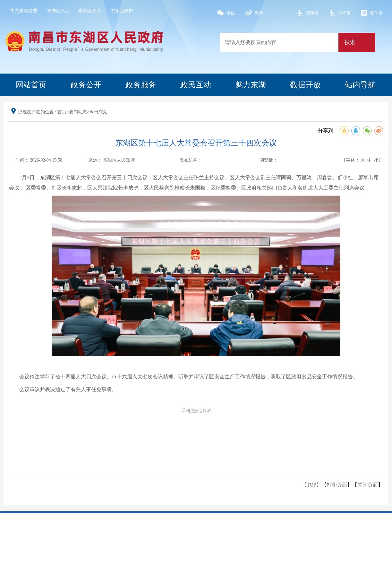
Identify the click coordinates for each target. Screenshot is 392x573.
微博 (259, 13)
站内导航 (360, 85)
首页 (62, 112)
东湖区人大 (58, 11)
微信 (231, 13)
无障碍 (312, 13)
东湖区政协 (122, 11)
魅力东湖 (251, 85)
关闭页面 (368, 485)
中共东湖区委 (24, 11)
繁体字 (376, 13)
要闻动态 (78, 112)
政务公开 (86, 85)
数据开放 (305, 85)
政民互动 (196, 85)
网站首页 (31, 85)
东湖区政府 (89, 11)
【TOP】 (311, 485)
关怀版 (344, 13)
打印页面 (337, 485)
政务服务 (141, 85)
